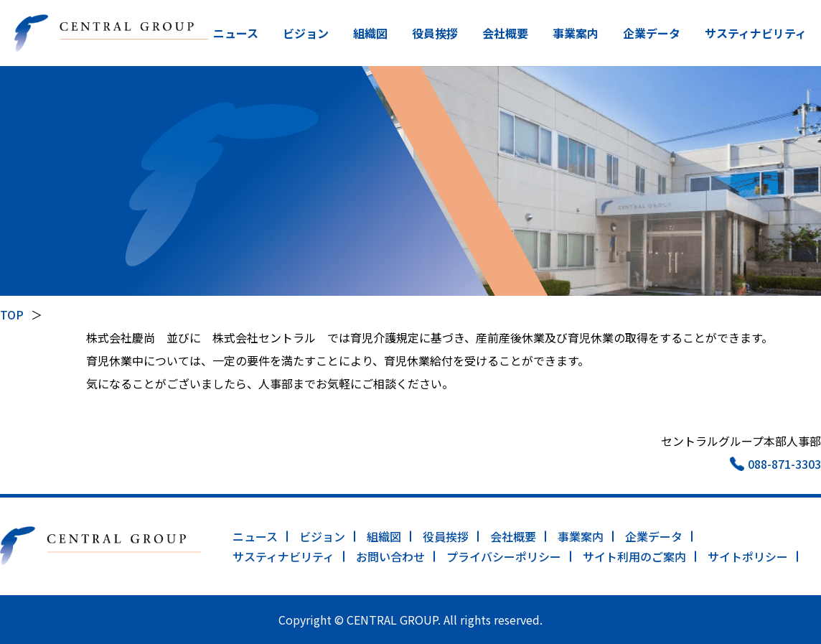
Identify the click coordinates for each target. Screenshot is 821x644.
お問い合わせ (390, 556)
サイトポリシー (748, 556)
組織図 (370, 33)
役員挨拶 (435, 33)
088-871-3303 (784, 464)
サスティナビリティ (756, 33)
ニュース (236, 33)
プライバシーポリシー (504, 556)
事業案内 (576, 33)
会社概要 (505, 33)
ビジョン (306, 33)
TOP (12, 314)
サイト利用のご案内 (634, 556)
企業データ (652, 33)
